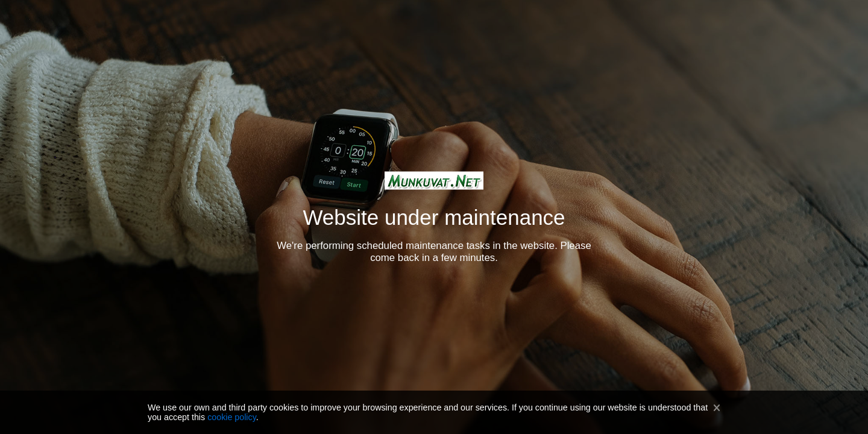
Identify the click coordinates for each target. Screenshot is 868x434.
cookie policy (232, 417)
